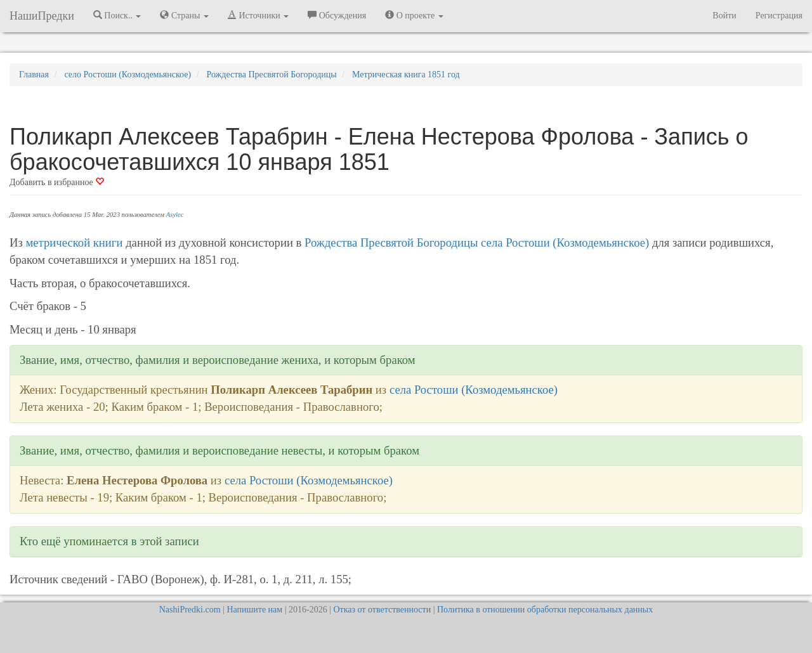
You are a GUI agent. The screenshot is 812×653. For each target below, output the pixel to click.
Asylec (175, 215)
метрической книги (75, 242)
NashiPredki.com (190, 610)
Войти (724, 16)
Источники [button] (258, 15)
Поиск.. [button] (117, 15)
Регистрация (779, 16)
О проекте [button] (414, 15)
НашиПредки (42, 16)
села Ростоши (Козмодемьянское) (565, 242)
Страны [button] (184, 15)
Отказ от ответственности (382, 610)
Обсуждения (337, 15)
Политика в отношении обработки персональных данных (545, 610)
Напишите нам (254, 610)
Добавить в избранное (57, 182)
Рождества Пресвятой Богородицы (391, 242)
